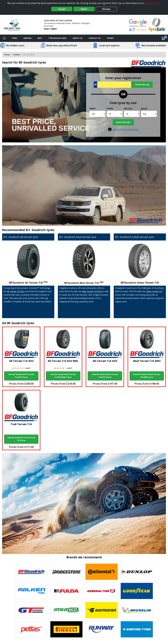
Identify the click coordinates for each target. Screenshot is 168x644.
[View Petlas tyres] (31, 629)
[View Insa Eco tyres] (66, 610)
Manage (106, 9)
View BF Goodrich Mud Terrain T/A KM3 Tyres (147, 376)
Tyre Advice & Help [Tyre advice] (57, 38)
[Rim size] (132, 114)
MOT (40, 38)
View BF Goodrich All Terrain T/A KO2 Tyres (21, 376)
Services (27, 38)
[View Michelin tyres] (137, 610)
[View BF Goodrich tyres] (31, 572)
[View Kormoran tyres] (102, 610)
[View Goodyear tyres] (137, 591)
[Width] (98, 114)
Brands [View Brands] (17, 55)
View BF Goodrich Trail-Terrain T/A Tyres (21, 439)
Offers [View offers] (110, 38)
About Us (78, 38)
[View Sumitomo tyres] (137, 629)
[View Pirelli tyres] (66, 629)
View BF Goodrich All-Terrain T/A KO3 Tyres (105, 376)
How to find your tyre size (126, 129)
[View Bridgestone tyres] (66, 572)
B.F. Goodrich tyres (40, 230)
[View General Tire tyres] (102, 591)
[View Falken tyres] (31, 591)
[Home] (4, 38)
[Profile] (115, 114)
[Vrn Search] (112, 85)
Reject (84, 9)
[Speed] (149, 114)
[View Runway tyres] (102, 629)
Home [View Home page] (7, 55)
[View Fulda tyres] (66, 591)
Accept (62, 9)
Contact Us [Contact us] (95, 38)
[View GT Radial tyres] (31, 610)
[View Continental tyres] (102, 572)
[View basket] (163, 38)
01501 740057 (50, 29)
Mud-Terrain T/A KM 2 (92, 291)
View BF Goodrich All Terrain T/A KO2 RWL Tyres (63, 376)
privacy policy (152, 3)
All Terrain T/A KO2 (16, 291)
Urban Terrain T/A (154, 291)
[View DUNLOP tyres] (137, 572)
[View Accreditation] (157, 24)
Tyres (14, 38)
